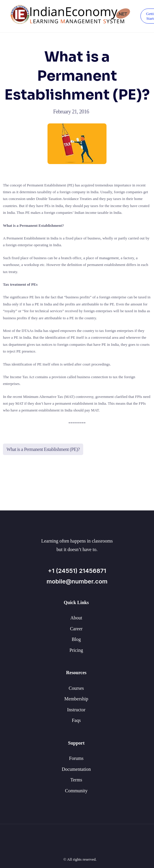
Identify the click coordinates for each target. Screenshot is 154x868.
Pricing (76, 650)
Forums (76, 758)
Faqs (76, 720)
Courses (76, 688)
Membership (76, 699)
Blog (76, 639)
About (76, 618)
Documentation (76, 769)
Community (76, 791)
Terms (76, 780)
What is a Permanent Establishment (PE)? (43, 449)
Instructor (76, 710)
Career (76, 629)
